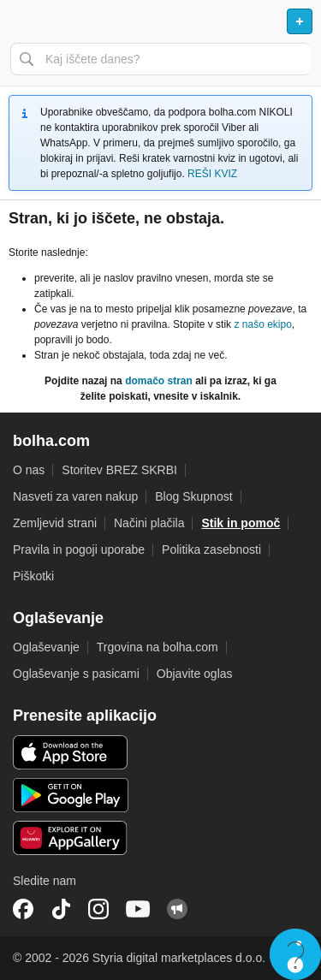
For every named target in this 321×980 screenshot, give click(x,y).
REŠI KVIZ (212, 174)
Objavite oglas (195, 674)
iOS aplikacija (71, 752)
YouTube (138, 909)
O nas (29, 470)
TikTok (61, 909)
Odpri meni (21, 21)
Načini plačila (149, 523)
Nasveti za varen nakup (75, 496)
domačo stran (159, 381)
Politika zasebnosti (211, 549)
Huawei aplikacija (71, 838)
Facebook (23, 909)
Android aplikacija (71, 795)
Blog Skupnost (193, 496)
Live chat (295, 954)
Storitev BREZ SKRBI (119, 470)
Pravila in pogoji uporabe (79, 549)
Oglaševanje (46, 647)
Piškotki (33, 576)
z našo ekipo (262, 324)
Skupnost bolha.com (177, 909)
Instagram (98, 909)
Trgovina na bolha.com (158, 647)
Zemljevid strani (55, 523)
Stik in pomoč (241, 523)
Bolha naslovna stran (160, 21)
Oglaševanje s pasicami (76, 674)
